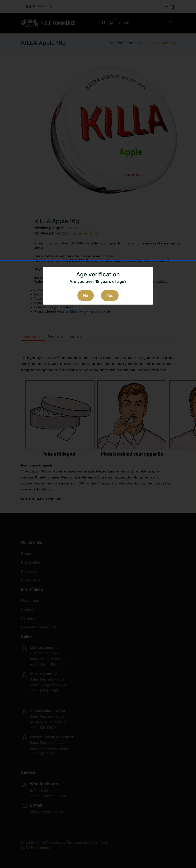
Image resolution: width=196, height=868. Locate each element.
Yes (110, 295)
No (86, 295)
